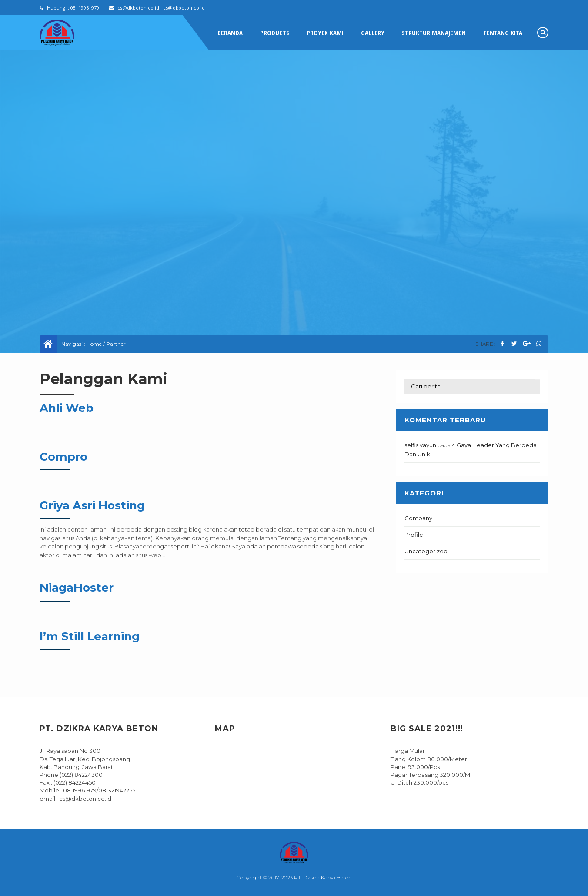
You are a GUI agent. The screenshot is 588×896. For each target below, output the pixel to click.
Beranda (230, 33)
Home (94, 344)
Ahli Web (67, 408)
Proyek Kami (325, 33)
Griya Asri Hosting (92, 505)
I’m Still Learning (90, 636)
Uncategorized (426, 551)
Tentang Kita (503, 33)
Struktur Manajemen (434, 33)
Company (418, 518)
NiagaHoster (77, 588)
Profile (414, 535)
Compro (63, 457)
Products (275, 33)
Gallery (373, 33)
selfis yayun (420, 445)
